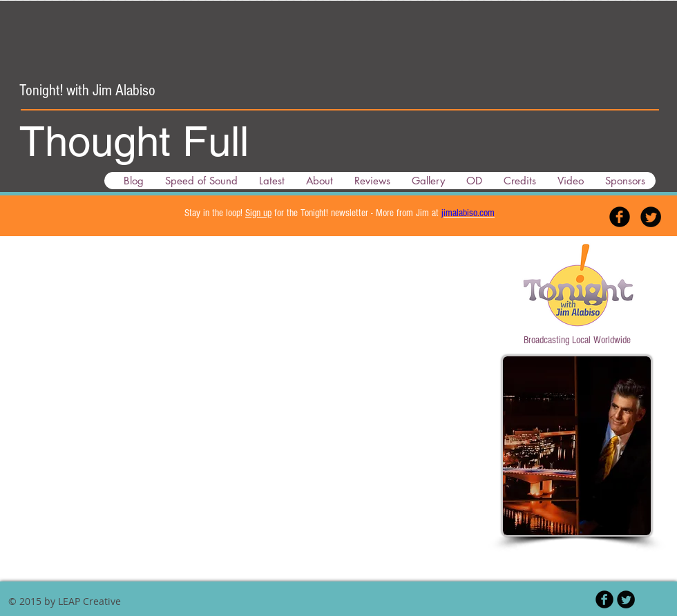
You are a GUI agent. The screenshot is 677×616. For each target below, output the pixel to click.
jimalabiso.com (468, 213)
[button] (519, 181)
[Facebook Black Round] (620, 217)
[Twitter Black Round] (651, 217)
